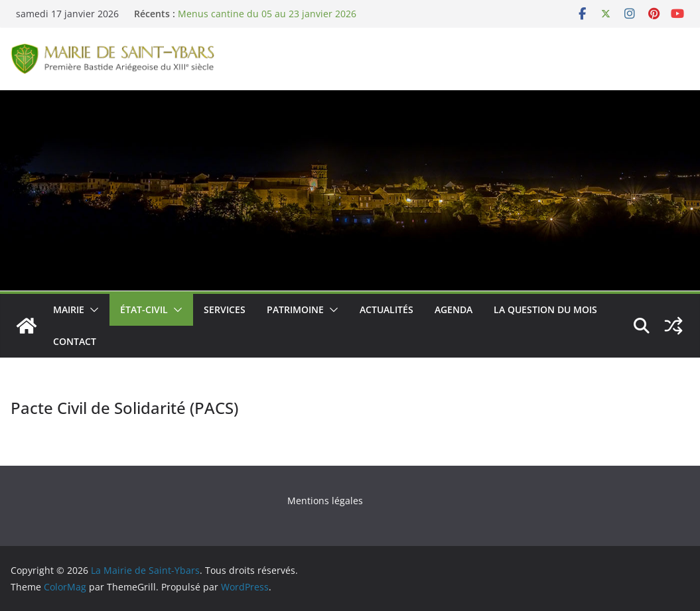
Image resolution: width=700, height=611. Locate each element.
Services (225, 309)
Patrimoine (295, 309)
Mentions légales (325, 501)
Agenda (454, 309)
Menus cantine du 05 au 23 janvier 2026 (267, 14)
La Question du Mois (545, 309)
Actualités (386, 309)
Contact (75, 341)
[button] (92, 310)
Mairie (69, 309)
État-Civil (144, 309)
